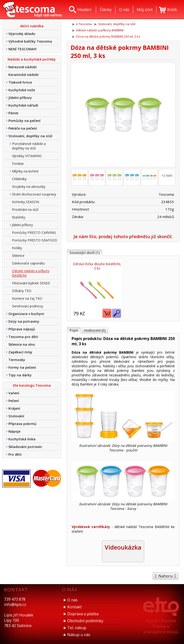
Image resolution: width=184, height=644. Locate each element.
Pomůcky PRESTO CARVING (34, 233)
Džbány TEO (22, 291)
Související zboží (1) (85, 253)
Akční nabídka (32, 26)
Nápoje (14, 431)
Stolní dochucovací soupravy (34, 194)
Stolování (16, 416)
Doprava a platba (83, 614)
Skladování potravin (25, 447)
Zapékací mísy (20, 352)
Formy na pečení (22, 367)
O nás (72, 600)
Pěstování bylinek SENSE (31, 283)
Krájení (14, 408)
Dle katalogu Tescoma (32, 385)
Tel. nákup (77, 628)
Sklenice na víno (22, 344)
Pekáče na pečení (23, 128)
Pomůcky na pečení (24, 121)
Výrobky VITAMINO (27, 156)
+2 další (167, 175)
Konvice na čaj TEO (27, 298)
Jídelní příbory (20, 98)
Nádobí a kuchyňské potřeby (32, 59)
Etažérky (19, 217)
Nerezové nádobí (23, 67)
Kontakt (75, 607)
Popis (74, 330)
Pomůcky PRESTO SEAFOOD (35, 240)
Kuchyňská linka (22, 439)
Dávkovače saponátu (28, 263)
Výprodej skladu (22, 34)
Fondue (18, 164)
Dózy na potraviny (24, 321)
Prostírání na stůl (25, 210)
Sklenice (18, 256)
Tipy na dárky (20, 375)
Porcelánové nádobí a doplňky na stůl (29, 146)
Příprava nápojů (22, 329)
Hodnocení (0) (95, 330)
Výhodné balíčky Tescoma (30, 41)
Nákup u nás (79, 635)
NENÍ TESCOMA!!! (23, 49)
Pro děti (15, 454)
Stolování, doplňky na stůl (30, 136)
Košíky (17, 248)
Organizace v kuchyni (26, 314)
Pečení (14, 401)
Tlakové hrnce (20, 82)
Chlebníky (19, 179)
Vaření (14, 393)
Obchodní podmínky (85, 621)
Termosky (17, 360)
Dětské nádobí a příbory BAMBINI (31, 273)
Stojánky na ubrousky (29, 187)
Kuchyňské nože (22, 90)
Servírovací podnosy (28, 306)
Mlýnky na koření (25, 171)
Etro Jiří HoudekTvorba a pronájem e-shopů (161, 626)
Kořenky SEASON (26, 202)
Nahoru (165, 576)
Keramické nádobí (23, 75)
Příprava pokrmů (22, 424)
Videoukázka (123, 547)
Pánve (13, 113)
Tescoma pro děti (23, 337)
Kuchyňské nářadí (23, 105)
